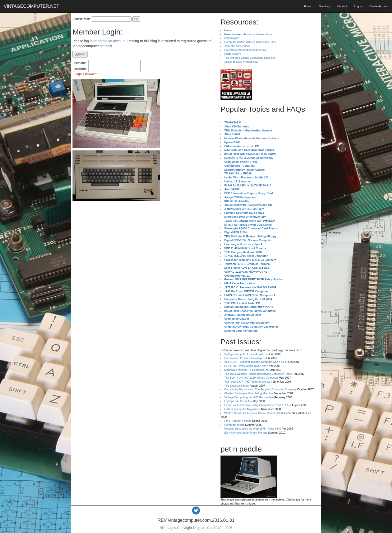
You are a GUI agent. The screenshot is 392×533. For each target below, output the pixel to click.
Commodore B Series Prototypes (244, 358)
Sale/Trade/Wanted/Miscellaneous (245, 50)
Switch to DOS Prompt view (241, 62)
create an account (111, 41)
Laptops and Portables (238, 401)
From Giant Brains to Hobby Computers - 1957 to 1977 (258, 405)
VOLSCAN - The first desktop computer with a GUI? (256, 362)
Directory (324, 6)
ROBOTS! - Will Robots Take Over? (246, 366)
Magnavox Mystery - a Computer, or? (247, 370)
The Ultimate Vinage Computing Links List (250, 58)
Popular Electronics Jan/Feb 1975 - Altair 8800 (253, 429)
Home (308, 6)
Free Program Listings (238, 421)
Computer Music (234, 425)
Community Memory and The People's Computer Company (260, 389)
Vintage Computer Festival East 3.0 (246, 354)
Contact (342, 6)
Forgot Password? (86, 74)
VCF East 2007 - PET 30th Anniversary (248, 382)
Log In (358, 6)
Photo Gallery (233, 54)
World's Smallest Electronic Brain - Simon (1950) (254, 413)
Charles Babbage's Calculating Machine (249, 393)
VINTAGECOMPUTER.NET (31, 6)
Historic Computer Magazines (242, 409)
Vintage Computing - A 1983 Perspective (249, 397)
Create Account (379, 6)
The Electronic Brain (237, 386)
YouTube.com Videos (237, 46)
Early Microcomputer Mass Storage (246, 433)
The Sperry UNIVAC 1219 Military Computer (251, 378)
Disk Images (232, 38)
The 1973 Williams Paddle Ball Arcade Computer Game (258, 374)
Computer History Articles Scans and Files (250, 42)
